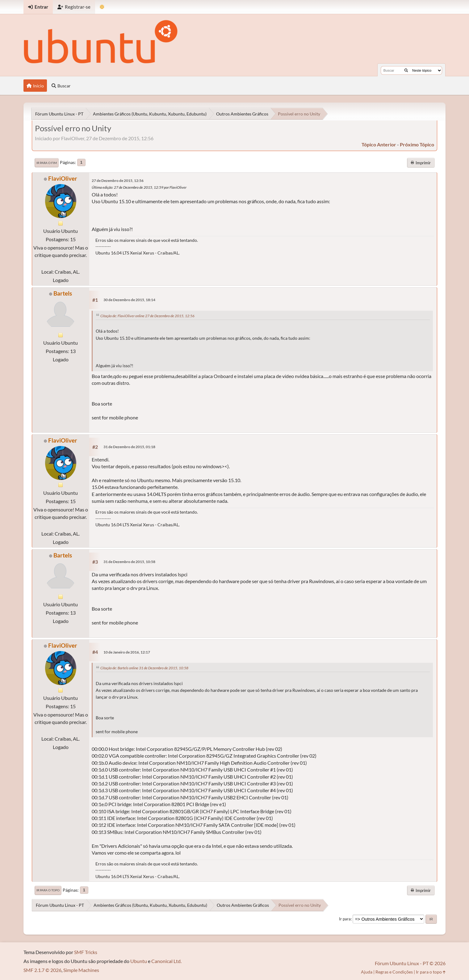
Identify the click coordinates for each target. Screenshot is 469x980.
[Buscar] (406, 70)
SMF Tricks (86, 952)
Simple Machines (81, 970)
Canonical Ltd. (166, 961)
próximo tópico (417, 144)
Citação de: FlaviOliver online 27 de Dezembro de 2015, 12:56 (147, 316)
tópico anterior (379, 144)
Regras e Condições (394, 972)
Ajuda (367, 972)
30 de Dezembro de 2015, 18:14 (129, 300)
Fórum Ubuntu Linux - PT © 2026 (410, 963)
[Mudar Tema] (102, 7)
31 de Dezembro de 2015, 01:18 (129, 447)
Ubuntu (139, 961)
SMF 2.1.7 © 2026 (42, 970)
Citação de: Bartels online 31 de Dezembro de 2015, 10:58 (144, 668)
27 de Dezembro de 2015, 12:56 (118, 181)
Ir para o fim (47, 163)
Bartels (63, 293)
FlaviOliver (63, 178)
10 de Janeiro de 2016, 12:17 (127, 652)
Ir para (345, 919)
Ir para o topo (48, 890)
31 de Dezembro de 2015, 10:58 (129, 562)
